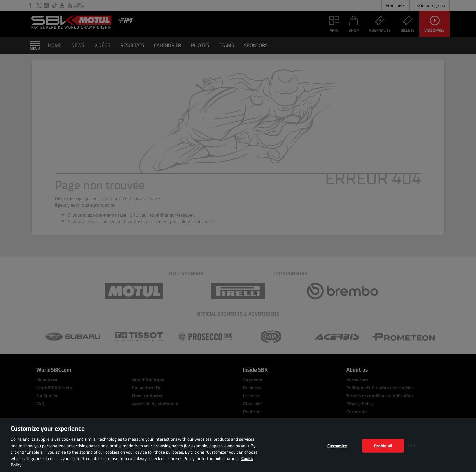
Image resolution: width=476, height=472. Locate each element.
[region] (238, 445)
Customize (337, 445)
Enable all (383, 445)
